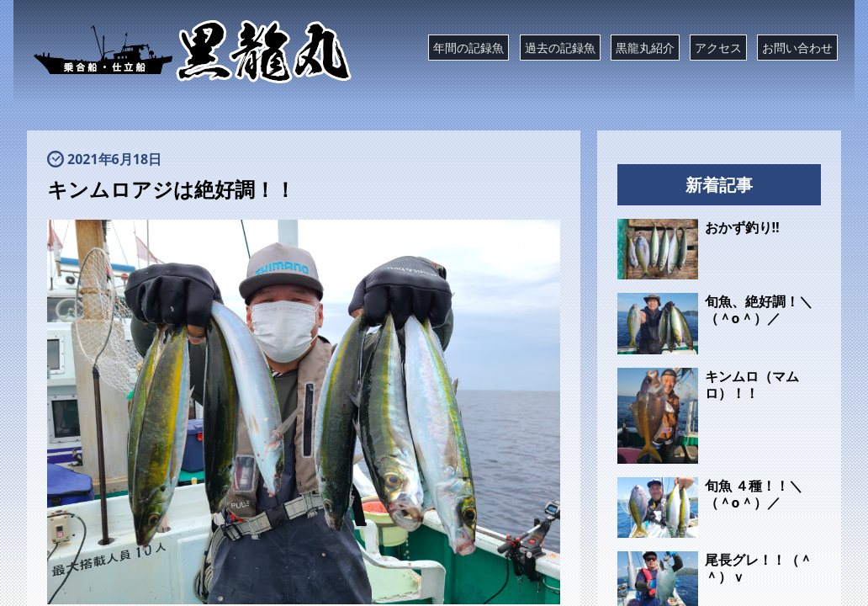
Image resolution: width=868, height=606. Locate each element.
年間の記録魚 (468, 48)
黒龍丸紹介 (645, 48)
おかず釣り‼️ (742, 227)
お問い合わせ (797, 48)
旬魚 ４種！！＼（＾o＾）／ (754, 494)
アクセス (718, 48)
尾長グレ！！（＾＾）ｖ (759, 568)
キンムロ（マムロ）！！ (752, 385)
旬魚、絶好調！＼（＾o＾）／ (759, 310)
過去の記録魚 (560, 48)
